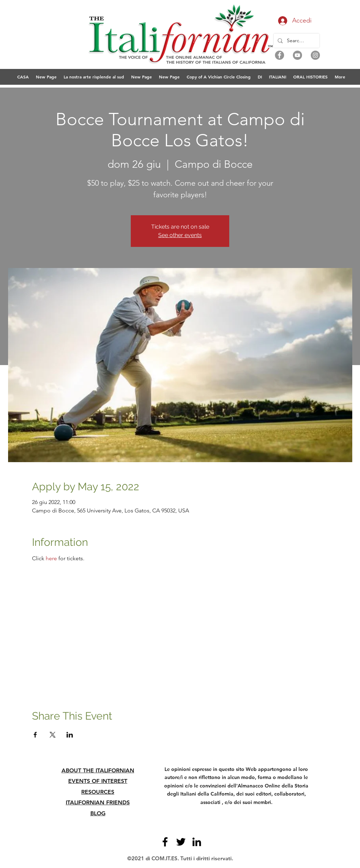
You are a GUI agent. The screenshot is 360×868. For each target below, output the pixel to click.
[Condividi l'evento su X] (53, 735)
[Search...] (296, 41)
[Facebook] (279, 55)
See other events (180, 235)
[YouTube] (297, 55)
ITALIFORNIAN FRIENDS (98, 802)
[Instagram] (315, 55)
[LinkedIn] (197, 842)
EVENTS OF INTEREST (98, 781)
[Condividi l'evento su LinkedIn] (70, 735)
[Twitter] (181, 842)
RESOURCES (98, 792)
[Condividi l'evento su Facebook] (35, 735)
